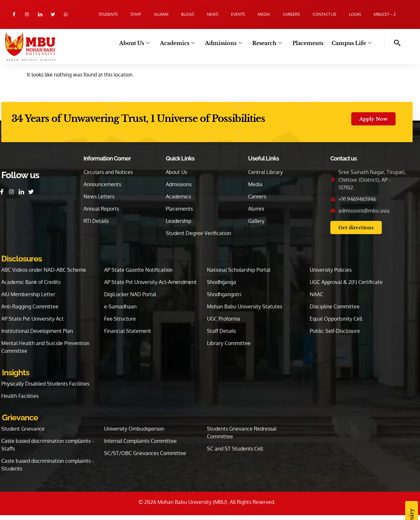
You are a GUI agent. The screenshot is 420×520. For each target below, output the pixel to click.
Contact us (324, 14)
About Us (139, 43)
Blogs (188, 14)
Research (269, 43)
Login (355, 14)
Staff (136, 14)
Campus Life (352, 43)
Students (108, 14)
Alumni (161, 14)
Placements (309, 43)
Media (264, 14)
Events (238, 14)
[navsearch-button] (392, 44)
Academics (181, 43)
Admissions (226, 43)
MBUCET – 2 (385, 14)
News (213, 14)
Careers (291, 14)
